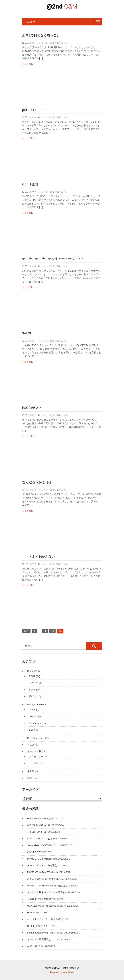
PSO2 (32, 676)
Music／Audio (34, 705)
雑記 (30, 778)
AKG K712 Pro (36, 946)
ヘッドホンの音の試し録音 (41, 919)
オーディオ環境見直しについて (44, 939)
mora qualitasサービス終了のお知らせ (47, 933)
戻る (26, 631)
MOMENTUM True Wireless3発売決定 (47, 886)
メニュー (30, 22)
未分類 (31, 771)
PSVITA (33, 683)
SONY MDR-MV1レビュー (41, 839)
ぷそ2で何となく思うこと (41, 35)
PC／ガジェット (36, 738)
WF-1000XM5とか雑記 (39, 825)
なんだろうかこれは (37, 482)
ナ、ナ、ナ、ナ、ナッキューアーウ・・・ (53, 259)
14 (45, 631)
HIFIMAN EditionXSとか (40, 818)
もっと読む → (29, 64)
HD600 (31, 913)
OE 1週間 (30, 184)
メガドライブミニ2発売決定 (42, 865)
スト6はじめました (37, 832)
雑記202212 (33, 852)
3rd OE (29, 333)
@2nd (62, 6)
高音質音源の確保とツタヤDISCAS (46, 879)
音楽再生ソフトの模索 (39, 899)
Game (30, 671)
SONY (32, 730)
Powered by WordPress (62, 972)
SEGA (32, 690)
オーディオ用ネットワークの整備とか (47, 892)
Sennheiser (35, 723)
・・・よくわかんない (38, 557)
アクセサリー (36, 756)
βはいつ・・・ (33, 110)
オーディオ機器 (35, 751)
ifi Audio (33, 716)
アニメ (31, 745)
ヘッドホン (35, 763)
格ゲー (33, 696)
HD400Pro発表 (35, 926)
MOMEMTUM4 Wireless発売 (42, 859)
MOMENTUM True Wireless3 (42, 872)
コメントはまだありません (54, 43)
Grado (32, 710)
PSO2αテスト (32, 408)
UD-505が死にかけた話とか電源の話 (47, 906)
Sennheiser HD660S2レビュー (43, 845)
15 (52, 631)
